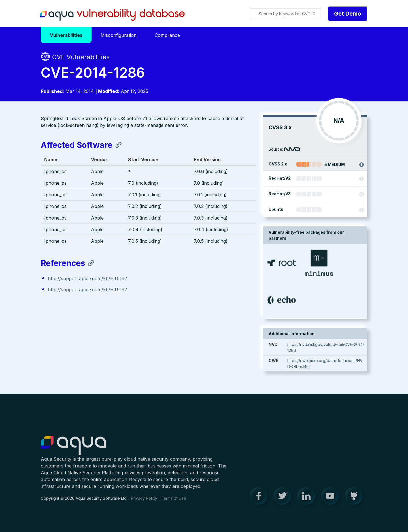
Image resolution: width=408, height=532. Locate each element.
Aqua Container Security (73, 449)
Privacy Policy (144, 501)
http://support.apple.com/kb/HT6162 (87, 279)
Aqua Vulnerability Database (112, 15)
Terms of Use (174, 501)
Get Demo (348, 14)
